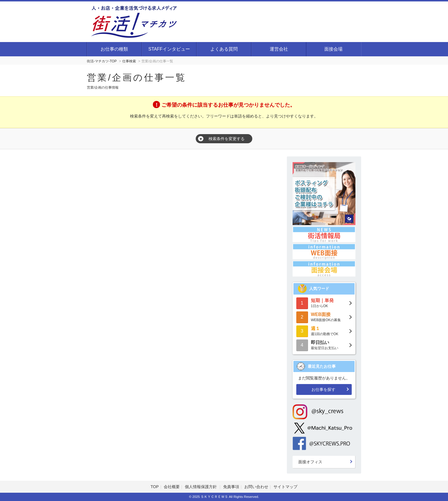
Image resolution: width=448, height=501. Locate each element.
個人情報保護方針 (201, 487)
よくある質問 (224, 49)
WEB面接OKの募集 (324, 317)
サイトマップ (285, 487)
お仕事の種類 (114, 49)
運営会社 (279, 49)
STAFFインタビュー (169, 49)
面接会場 (333, 49)
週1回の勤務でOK (324, 331)
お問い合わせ (256, 487)
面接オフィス (310, 462)
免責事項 (231, 487)
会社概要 (172, 487)
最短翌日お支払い (324, 345)
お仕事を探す (323, 389)
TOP (155, 487)
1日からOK (324, 303)
